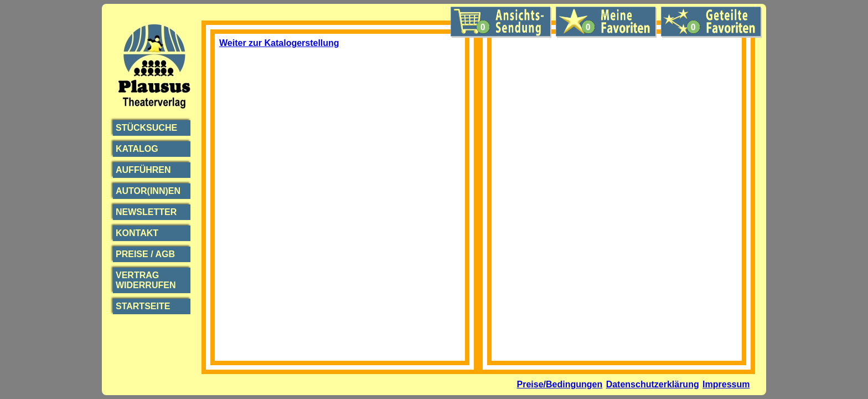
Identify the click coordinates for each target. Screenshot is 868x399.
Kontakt (137, 233)
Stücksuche (146, 128)
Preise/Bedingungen (560, 384)
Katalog (137, 149)
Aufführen (143, 170)
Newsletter (146, 212)
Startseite (143, 306)
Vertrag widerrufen (146, 280)
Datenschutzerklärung (653, 384)
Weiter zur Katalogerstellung (279, 43)
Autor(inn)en (148, 191)
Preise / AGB (145, 254)
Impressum (726, 384)
